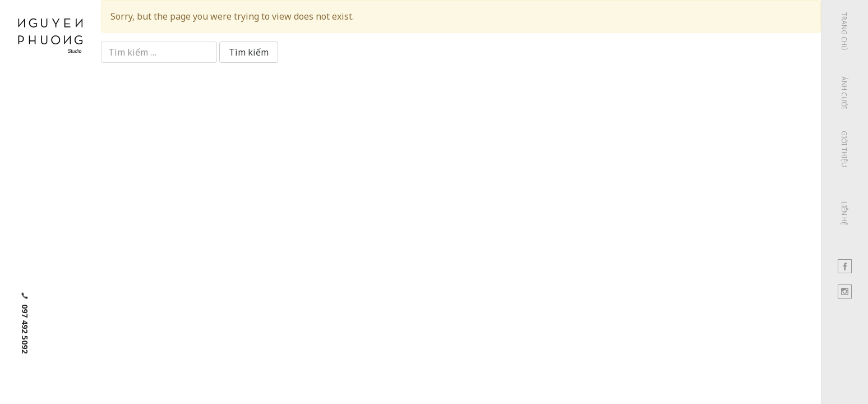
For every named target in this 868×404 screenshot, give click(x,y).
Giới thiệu (844, 149)
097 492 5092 (25, 329)
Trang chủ (844, 31)
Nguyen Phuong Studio (50, 34)
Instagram (845, 291)
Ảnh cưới (844, 93)
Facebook (845, 266)
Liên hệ (844, 214)
